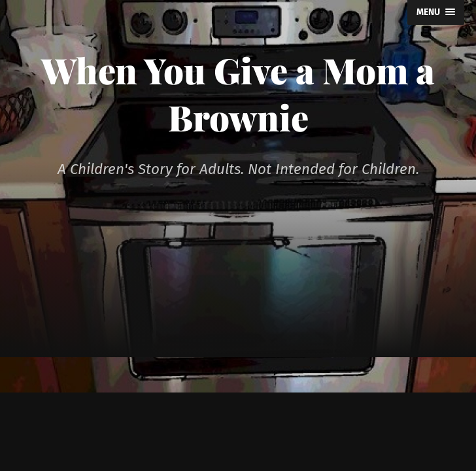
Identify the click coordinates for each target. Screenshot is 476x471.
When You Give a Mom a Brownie (238, 94)
